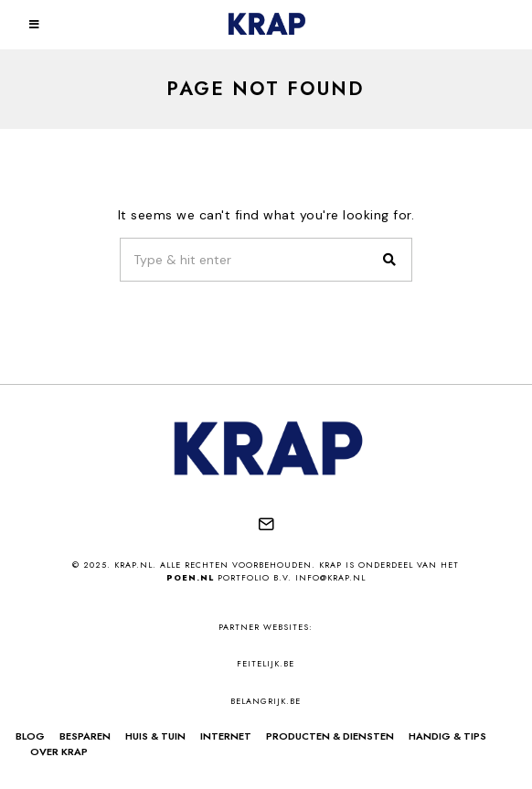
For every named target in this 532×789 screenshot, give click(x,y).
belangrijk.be (266, 701)
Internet (226, 736)
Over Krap (59, 752)
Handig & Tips (447, 736)
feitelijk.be (266, 663)
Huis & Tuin (155, 736)
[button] (390, 260)
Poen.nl (190, 577)
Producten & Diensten (330, 736)
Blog (30, 736)
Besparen (85, 736)
